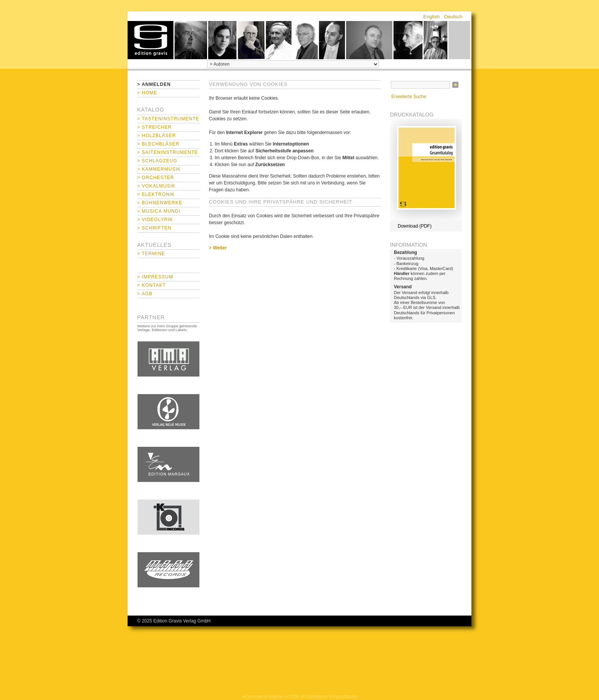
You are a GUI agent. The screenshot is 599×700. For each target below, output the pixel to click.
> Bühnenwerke (160, 203)
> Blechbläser (158, 144)
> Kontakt (151, 285)
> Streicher (155, 127)
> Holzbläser (157, 136)
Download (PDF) (415, 226)
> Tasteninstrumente (168, 119)
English (431, 17)
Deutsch (453, 17)
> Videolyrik (155, 220)
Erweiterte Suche (409, 97)
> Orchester (156, 178)
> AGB (145, 294)
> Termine (151, 254)
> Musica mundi (159, 211)
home (151, 40)
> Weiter (218, 248)
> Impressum (155, 277)
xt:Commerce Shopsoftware (329, 697)
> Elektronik (156, 194)
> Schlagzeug (157, 161)
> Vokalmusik (156, 186)
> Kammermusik (159, 169)
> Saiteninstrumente (168, 152)
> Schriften (154, 228)
